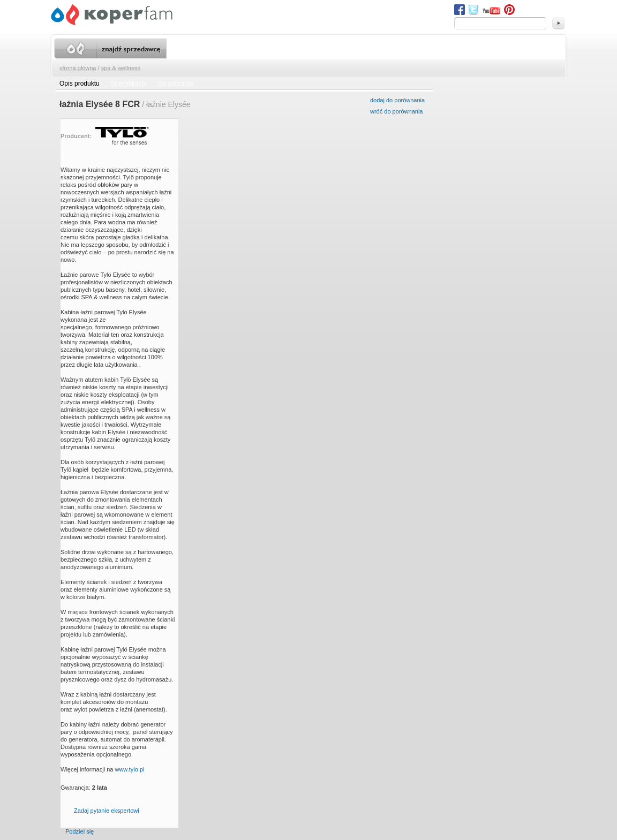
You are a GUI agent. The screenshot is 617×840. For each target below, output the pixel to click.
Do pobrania (175, 84)
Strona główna (78, 68)
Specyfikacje (129, 84)
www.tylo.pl (129, 769)
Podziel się (80, 831)
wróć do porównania (396, 111)
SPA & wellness (121, 68)
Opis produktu (80, 84)
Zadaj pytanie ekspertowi (107, 811)
